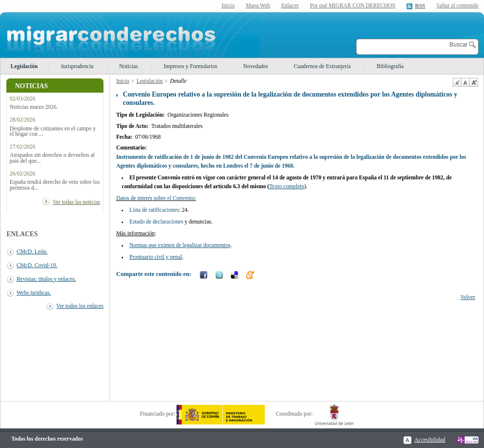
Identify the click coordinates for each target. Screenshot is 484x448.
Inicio (228, 5)
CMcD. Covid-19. (37, 265)
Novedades (256, 66)
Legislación (24, 66)
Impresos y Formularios (191, 66)
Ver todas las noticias (76, 202)
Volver (468, 297)
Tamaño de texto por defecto (465, 82)
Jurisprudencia (77, 66)
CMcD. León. (32, 251)
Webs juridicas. (34, 293)
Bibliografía (390, 66)
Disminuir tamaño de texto (457, 82)
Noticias (128, 66)
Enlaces (290, 5)
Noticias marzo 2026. (34, 107)
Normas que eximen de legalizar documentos (180, 245)
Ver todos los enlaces (80, 306)
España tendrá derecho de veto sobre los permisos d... (55, 185)
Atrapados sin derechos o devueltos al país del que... (52, 158)
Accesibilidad (430, 440)
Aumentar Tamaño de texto (474, 82)
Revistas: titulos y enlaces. (46, 279)
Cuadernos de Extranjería (322, 66)
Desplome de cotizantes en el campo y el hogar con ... (53, 131)
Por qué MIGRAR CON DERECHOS (353, 5)
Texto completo (287, 186)
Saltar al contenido (458, 6)
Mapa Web (258, 5)
